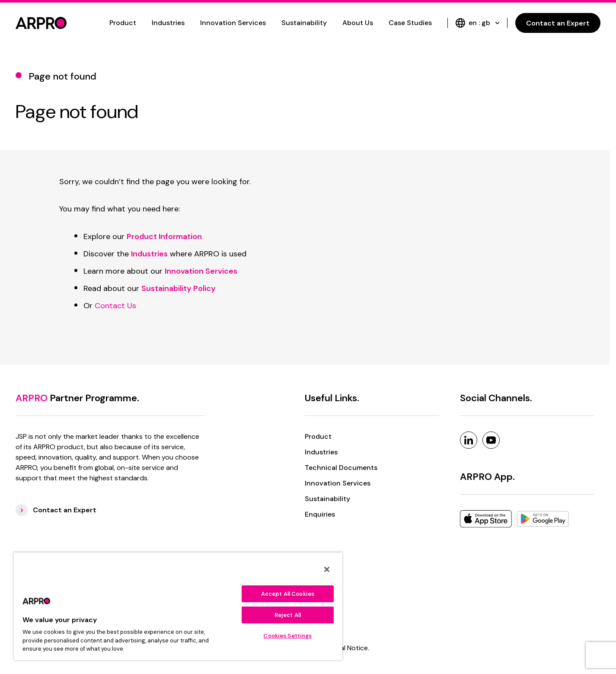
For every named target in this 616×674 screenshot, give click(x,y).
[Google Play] (543, 519)
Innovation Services (233, 23)
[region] (178, 606)
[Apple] (486, 519)
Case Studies (410, 23)
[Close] (327, 569)
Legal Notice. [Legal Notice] (349, 648)
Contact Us (115, 306)
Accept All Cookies (288, 594)
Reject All (288, 615)
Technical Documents (341, 468)
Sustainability (304, 23)
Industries (168, 23)
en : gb (477, 23)
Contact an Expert (558, 23)
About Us (358, 23)
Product (123, 23)
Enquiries (320, 514)
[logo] (41, 23)
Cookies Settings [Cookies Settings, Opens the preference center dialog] (287, 636)
